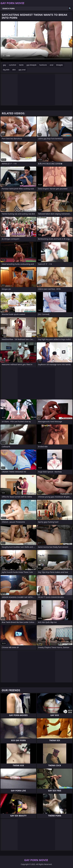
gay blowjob (31, 65)
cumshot (13, 65)
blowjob (59, 65)
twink (21, 65)
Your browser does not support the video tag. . (36, 41)
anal (51, 65)
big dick (6, 70)
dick (14, 70)
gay (4, 65)
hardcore (43, 65)
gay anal (22, 70)
